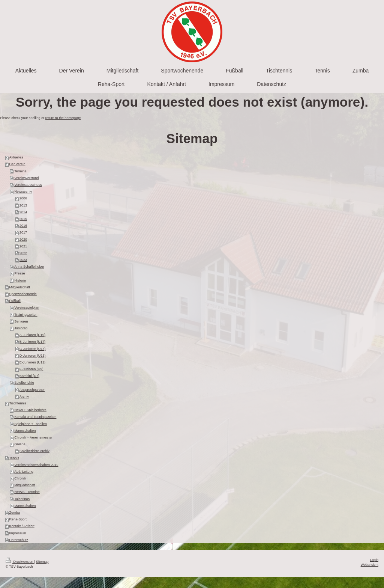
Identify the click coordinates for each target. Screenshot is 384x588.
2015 (23, 219)
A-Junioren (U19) (32, 335)
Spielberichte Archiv (34, 451)
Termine (20, 171)
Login (374, 560)
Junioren (21, 328)
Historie (20, 280)
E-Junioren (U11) (32, 362)
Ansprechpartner (32, 390)
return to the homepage (63, 118)
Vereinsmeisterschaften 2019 (36, 465)
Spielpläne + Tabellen (31, 424)
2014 (23, 212)
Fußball (15, 301)
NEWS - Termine (27, 492)
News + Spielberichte (30, 410)
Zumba (15, 513)
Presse (19, 273)
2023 (23, 260)
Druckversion (20, 562)
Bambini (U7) (29, 376)
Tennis (14, 458)
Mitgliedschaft (20, 287)
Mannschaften (25, 431)
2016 (23, 226)
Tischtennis (18, 403)
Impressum (18, 533)
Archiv (24, 397)
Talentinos (22, 499)
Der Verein (17, 164)
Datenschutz (19, 540)
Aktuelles (16, 157)
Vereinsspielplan (27, 308)
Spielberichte (24, 383)
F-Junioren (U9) (31, 369)
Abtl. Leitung (24, 472)
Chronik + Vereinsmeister (33, 437)
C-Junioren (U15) (33, 349)
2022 (23, 253)
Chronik (20, 478)
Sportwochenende (23, 294)
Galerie (20, 444)
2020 (23, 240)
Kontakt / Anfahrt (22, 526)
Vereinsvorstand (26, 178)
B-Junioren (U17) (32, 342)
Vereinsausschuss (28, 185)
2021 (23, 246)
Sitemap (42, 562)
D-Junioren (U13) (33, 356)
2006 (23, 198)
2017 (23, 232)
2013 (23, 205)
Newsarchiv (23, 191)
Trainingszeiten (26, 315)
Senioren (21, 321)
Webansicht (370, 565)
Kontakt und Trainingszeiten (35, 417)
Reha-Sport (18, 519)
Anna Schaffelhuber (29, 267)
